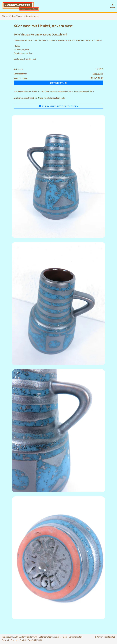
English (23, 640)
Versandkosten (25, 91)
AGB (15, 637)
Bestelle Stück (58, 83)
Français (15, 640)
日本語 (39, 640)
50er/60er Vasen (32, 16)
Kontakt (64, 637)
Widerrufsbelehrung (28, 637)
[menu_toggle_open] (112, 5)
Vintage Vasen (15, 16)
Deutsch (6, 640)
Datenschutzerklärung (49, 637)
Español (31, 640)
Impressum (7, 637)
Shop (4, 16)
